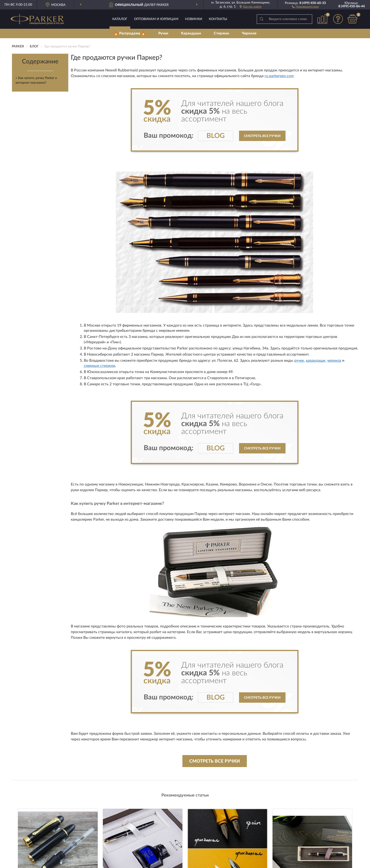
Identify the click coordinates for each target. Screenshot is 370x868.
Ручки (163, 33)
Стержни (221, 33)
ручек (299, 361)
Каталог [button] (120, 19)
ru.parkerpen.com (279, 76)
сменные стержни (99, 366)
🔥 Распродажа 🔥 (130, 33)
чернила (334, 361)
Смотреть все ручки (262, 136)
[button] (305, 6)
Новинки (194, 19)
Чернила (249, 33)
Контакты (218, 19)
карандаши (315, 361)
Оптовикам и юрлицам (156, 19)
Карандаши (191, 33)
